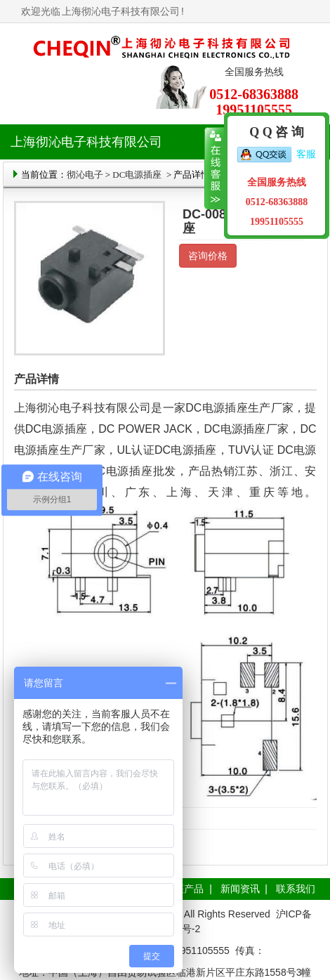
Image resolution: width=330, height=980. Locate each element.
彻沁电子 (85, 175)
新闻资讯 (240, 889)
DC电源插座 (138, 175)
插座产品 (184, 889)
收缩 (214, 169)
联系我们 (296, 889)
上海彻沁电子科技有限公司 (121, 11)
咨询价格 (208, 256)
